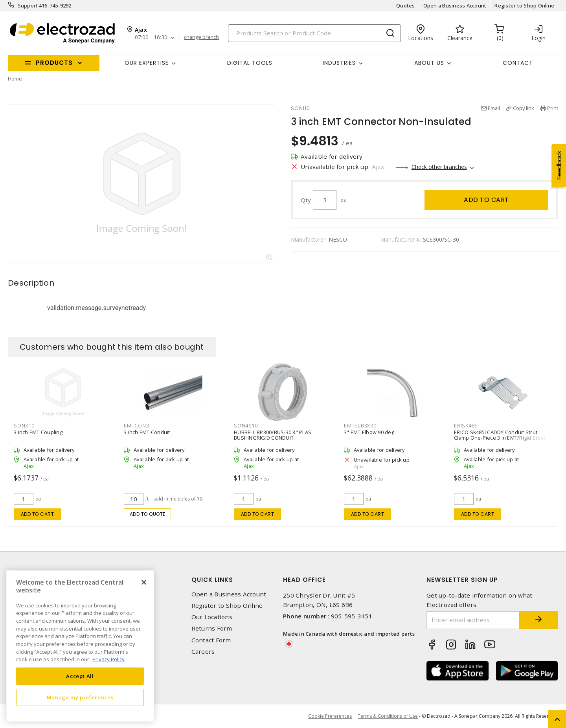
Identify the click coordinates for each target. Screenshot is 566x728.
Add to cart (486, 200)
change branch (201, 37)
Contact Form (211, 640)
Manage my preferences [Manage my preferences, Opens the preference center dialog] (80, 697)
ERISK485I (467, 425)
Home (15, 79)
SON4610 (246, 425)
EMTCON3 (136, 425)
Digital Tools (250, 63)
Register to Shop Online (524, 6)
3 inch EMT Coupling (38, 432)
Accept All (80, 676)
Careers (203, 652)
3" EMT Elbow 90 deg (369, 432)
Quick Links (212, 580)
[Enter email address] (473, 620)
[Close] (144, 582)
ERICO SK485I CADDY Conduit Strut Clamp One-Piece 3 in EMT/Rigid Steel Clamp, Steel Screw (500, 438)
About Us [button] (429, 63)
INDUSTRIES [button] (339, 63)
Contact (518, 63)
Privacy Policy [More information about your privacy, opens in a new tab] (108, 659)
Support (28, 6)
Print (553, 108)
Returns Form (212, 628)
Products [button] (54, 63)
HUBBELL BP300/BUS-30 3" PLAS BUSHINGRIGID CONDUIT (273, 435)
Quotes (406, 6)
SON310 (24, 425)
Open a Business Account (455, 6)
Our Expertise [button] (147, 63)
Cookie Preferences (330, 716)
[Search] (314, 33)
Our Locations (212, 617)
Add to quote (148, 514)
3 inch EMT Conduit (147, 432)
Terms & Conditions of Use (388, 716)
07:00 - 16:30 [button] (151, 38)
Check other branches (439, 167)
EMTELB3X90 (360, 425)
